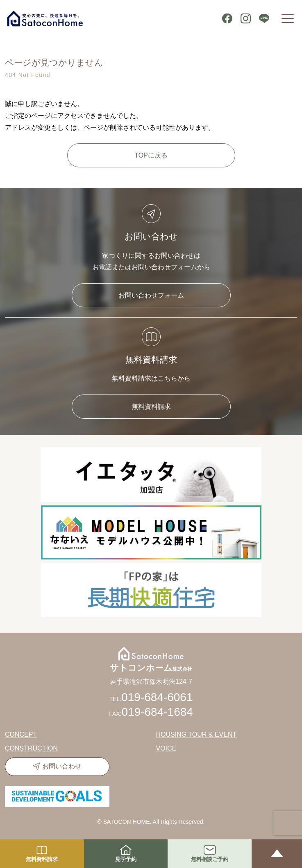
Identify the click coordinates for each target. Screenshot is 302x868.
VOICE (166, 748)
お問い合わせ (62, 766)
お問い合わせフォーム (151, 295)
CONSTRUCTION (31, 748)
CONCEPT (21, 734)
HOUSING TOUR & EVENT (196, 734)
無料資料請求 (151, 407)
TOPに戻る (151, 155)
